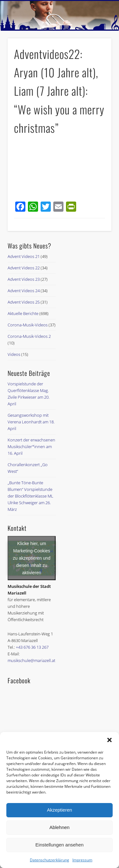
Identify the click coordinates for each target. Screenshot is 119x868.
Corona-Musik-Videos (28, 325)
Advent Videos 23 (24, 279)
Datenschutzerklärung (50, 860)
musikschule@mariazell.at (31, 660)
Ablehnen (60, 827)
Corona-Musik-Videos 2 (29, 336)
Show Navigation (96, 57)
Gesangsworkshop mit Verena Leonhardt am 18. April (31, 422)
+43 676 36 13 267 (32, 647)
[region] (60, 16)
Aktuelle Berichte (23, 313)
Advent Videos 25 (24, 302)
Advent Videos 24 (24, 291)
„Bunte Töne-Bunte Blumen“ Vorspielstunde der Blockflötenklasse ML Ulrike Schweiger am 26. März (30, 496)
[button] (109, 740)
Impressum (82, 860)
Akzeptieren (60, 810)
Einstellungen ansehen (60, 845)
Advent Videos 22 (24, 268)
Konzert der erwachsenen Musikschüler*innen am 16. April (31, 447)
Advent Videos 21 (24, 256)
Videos (14, 354)
